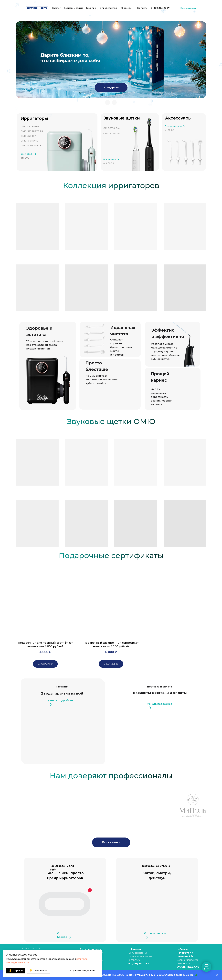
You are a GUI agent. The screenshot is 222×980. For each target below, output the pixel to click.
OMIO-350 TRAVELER (32, 131)
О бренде (126, 8)
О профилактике (108, 8)
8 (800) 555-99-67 (160, 8)
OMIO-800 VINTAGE (31, 146)
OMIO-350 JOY (28, 136)
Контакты (142, 8)
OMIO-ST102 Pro (112, 134)
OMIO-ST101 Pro (111, 128)
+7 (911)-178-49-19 (188, 967)
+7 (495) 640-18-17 (139, 964)
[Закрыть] (217, 975)
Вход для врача (188, 8)
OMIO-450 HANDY (30, 126)
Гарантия (91, 8)
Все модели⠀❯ (28, 154)
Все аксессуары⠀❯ (175, 126)
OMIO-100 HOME (29, 141)
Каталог (56, 8)
